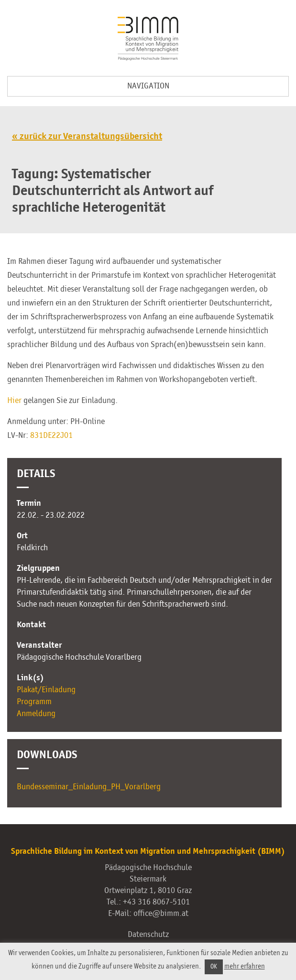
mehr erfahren (245, 966)
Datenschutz (148, 935)
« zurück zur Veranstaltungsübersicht (87, 137)
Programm (34, 702)
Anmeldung (36, 714)
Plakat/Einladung (46, 690)
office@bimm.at (161, 914)
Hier (14, 401)
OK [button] (214, 967)
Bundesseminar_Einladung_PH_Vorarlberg (89, 787)
